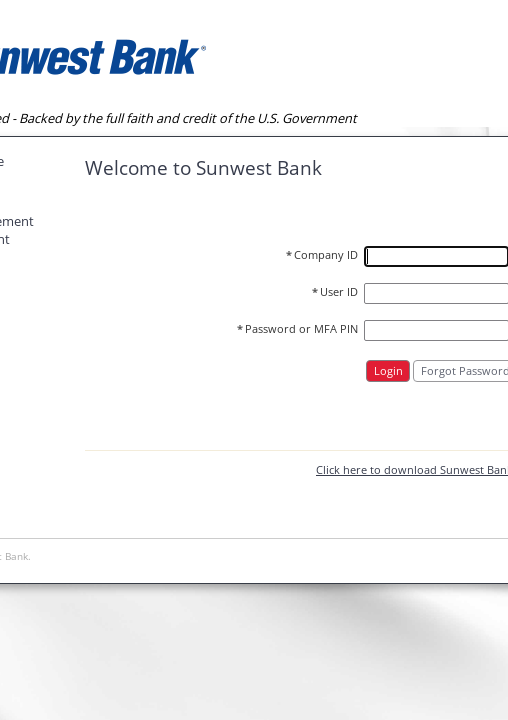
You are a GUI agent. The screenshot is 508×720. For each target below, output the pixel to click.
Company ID (322, 255)
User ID (335, 292)
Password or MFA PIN (297, 329)
